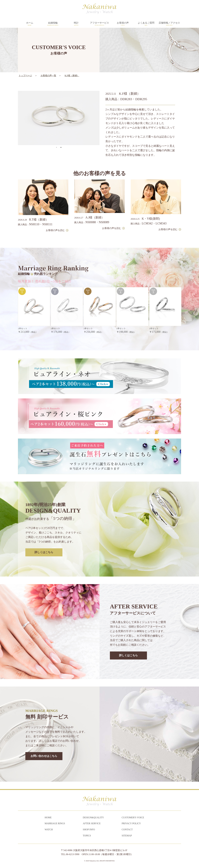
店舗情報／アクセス (169, 24)
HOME (48, 817)
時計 (76, 24)
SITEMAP (127, 836)
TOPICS (87, 836)
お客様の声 (123, 24)
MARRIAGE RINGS (55, 823)
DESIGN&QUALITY (93, 817)
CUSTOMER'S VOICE (133, 817)
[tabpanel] (59, 104)
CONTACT (127, 829)
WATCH (49, 829)
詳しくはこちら (44, 538)
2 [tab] (61, 133)
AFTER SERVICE (92, 823)
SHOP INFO (89, 829)
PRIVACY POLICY (131, 823)
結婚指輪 (53, 24)
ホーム (30, 24)
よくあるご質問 (146, 24)
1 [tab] (56, 133)
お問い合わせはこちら (44, 742)
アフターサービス (99, 24)
